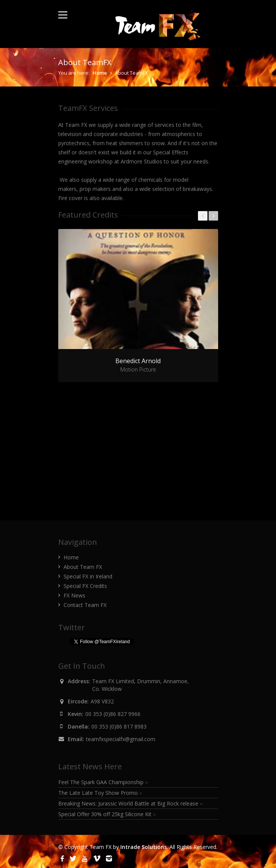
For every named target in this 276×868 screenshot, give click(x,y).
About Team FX (83, 567)
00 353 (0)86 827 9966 (113, 714)
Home (100, 73)
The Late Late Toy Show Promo (100, 793)
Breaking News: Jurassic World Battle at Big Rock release (131, 803)
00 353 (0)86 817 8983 (119, 726)
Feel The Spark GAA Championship (103, 782)
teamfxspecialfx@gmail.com (121, 739)
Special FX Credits (85, 586)
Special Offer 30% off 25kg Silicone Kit (107, 814)
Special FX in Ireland (88, 576)
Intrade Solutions (144, 847)
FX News (74, 595)
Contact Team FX (85, 605)
